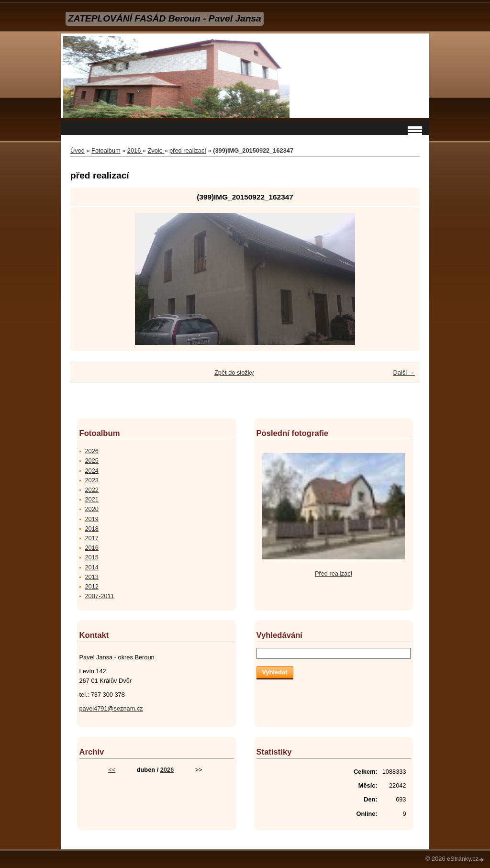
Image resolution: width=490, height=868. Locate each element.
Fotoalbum (106, 150)
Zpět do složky (234, 373)
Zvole (156, 150)
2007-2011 (100, 596)
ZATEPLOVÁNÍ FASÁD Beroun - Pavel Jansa (165, 18)
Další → (404, 373)
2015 (92, 557)
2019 (92, 519)
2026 (92, 451)
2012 (92, 586)
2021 (92, 499)
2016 (135, 150)
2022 (92, 490)
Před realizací (334, 573)
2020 (92, 509)
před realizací (188, 150)
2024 (92, 471)
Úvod (78, 150)
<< (112, 770)
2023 (92, 480)
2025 (92, 461)
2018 (92, 529)
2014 (92, 567)
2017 (92, 538)
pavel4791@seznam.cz (111, 708)
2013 (92, 577)
